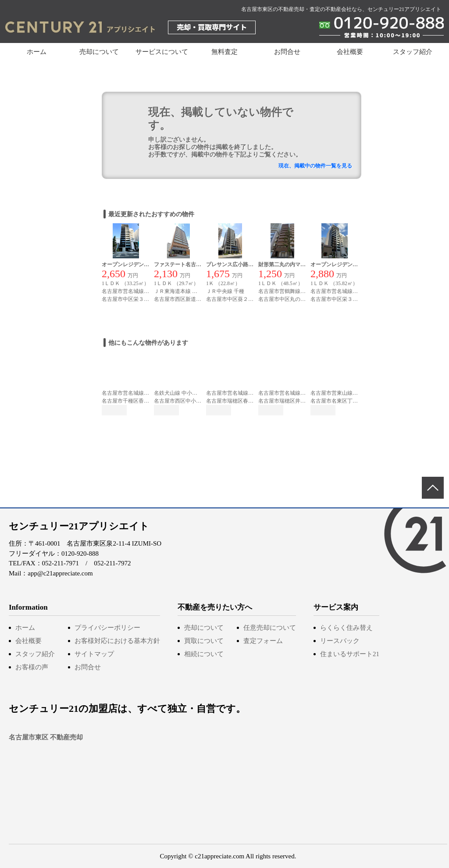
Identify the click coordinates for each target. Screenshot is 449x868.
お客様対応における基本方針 (117, 641)
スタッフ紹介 (413, 52)
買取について (204, 641)
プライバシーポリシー (107, 628)
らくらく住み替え (346, 628)
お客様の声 (32, 667)
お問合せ (287, 52)
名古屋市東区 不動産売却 (46, 737)
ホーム (37, 52)
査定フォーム (263, 641)
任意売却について (270, 628)
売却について (204, 628)
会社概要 (350, 52)
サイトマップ (94, 654)
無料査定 (224, 52)
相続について (204, 654)
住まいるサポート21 (350, 654)
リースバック (340, 641)
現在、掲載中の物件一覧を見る (315, 166)
